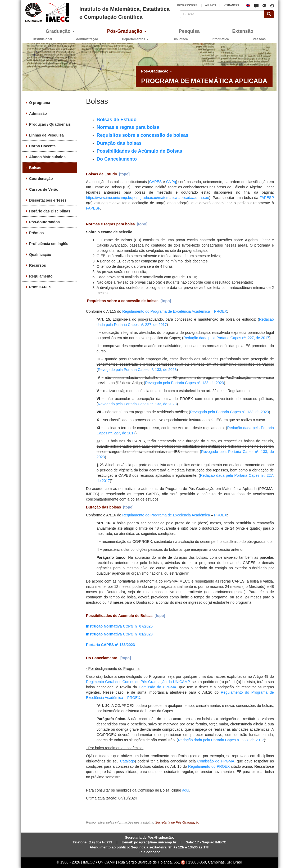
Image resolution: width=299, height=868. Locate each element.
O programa (40, 103)
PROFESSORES (187, 5)
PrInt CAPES (40, 287)
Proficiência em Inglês (49, 244)
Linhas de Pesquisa (46, 135)
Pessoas (259, 39)
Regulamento (41, 276)
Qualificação (40, 255)
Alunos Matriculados (47, 157)
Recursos (38, 265)
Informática (220, 39)
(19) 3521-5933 (100, 842)
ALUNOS (210, 5)
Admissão (38, 113)
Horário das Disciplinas (50, 211)
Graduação (60, 31)
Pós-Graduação (126, 31)
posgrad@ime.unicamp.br (155, 842)
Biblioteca (180, 39)
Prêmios (36, 233)
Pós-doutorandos (44, 222)
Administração (87, 39)
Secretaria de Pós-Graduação (177, 822)
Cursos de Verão (44, 189)
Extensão (243, 31)
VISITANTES (232, 5)
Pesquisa (189, 31)
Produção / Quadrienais (50, 124)
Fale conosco (149, 852)
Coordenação (41, 179)
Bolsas (35, 168)
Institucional (43, 39)
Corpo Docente (42, 146)
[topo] (124, 174)
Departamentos (135, 39)
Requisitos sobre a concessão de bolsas (124, 301)
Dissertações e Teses (48, 200)
